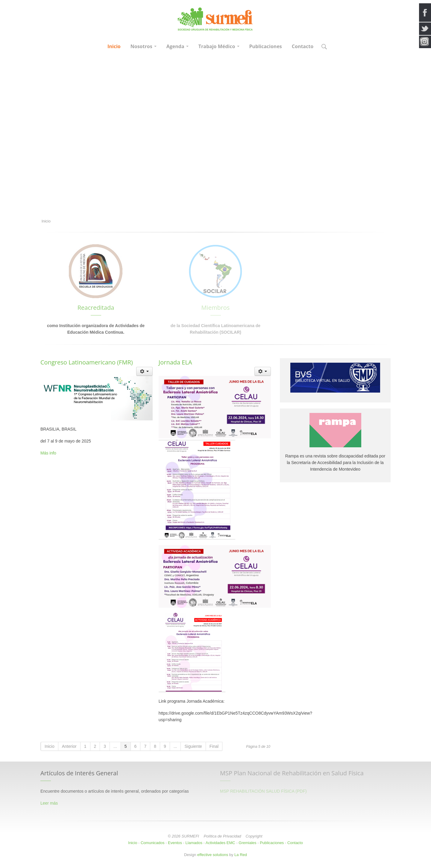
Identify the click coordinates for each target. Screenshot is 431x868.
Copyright (254, 836)
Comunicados (153, 843)
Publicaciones (266, 46)
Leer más (49, 803)
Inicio (114, 46)
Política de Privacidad (223, 836)
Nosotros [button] (144, 46)
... (115, 746)
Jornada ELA (175, 362)
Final (214, 746)
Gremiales (247, 843)
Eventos (175, 843)
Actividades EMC (220, 843)
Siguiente (193, 746)
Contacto (303, 46)
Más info (48, 453)
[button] (324, 47)
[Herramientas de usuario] (144, 371)
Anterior (69, 746)
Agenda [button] (177, 46)
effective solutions (213, 855)
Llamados (194, 843)
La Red (241, 855)
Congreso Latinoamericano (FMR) (87, 362)
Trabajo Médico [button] (219, 46)
